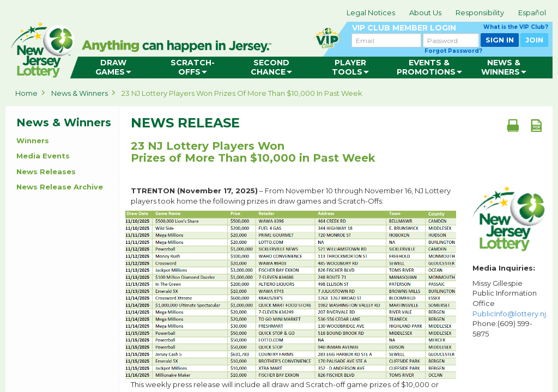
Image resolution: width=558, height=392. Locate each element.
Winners (33, 140)
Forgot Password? (453, 51)
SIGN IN (500, 40)
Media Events (43, 156)
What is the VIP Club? (516, 27)
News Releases (46, 171)
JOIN (534, 40)
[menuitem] (114, 68)
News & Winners (80, 93)
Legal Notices (371, 13)
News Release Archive (60, 187)
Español (532, 13)
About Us (425, 13)
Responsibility (480, 13)
